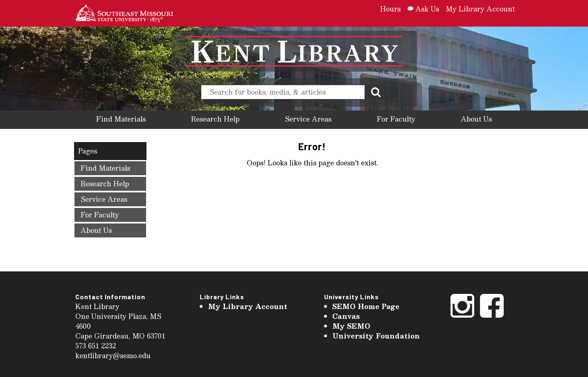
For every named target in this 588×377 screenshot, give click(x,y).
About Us (476, 119)
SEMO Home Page (366, 306)
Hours (390, 9)
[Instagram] (462, 317)
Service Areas (308, 119)
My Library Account (480, 9)
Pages (88, 151)
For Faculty (396, 119)
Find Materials (121, 119)
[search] (283, 92)
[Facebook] (492, 317)
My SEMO (351, 326)
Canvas (346, 316)
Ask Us (423, 9)
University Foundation (376, 336)
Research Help (215, 119)
